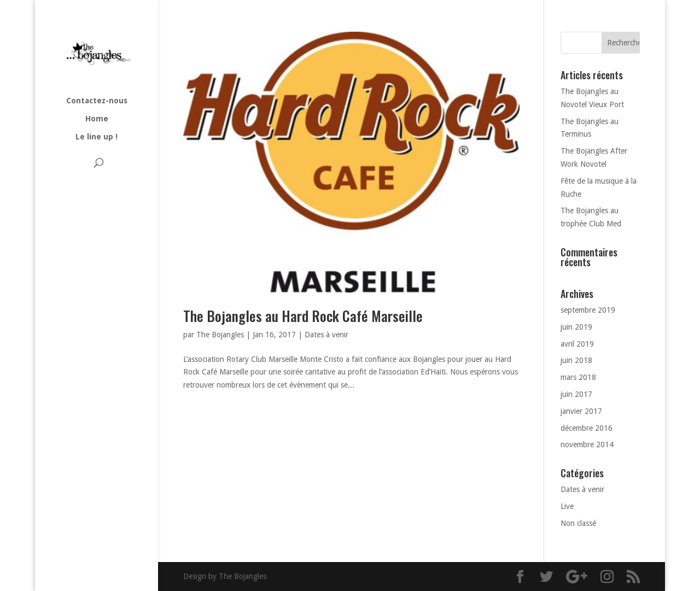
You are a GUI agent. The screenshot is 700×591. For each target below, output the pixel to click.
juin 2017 (576, 394)
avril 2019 (577, 344)
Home (97, 119)
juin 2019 (576, 327)
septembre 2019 (588, 310)
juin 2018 (576, 360)
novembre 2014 (587, 444)
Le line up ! (97, 137)
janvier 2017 (581, 411)
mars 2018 (578, 377)
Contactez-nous (97, 101)
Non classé (578, 523)
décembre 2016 (587, 428)
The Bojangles (220, 335)
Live (567, 506)
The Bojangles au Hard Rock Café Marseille (303, 316)
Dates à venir (326, 335)
